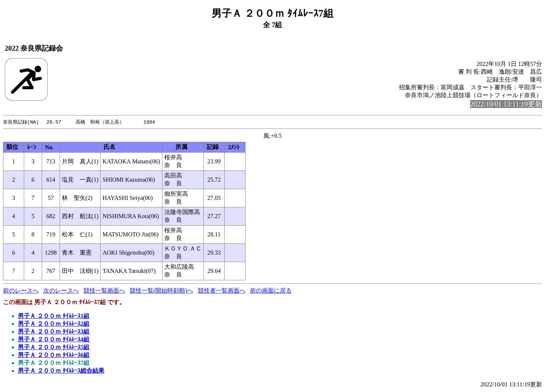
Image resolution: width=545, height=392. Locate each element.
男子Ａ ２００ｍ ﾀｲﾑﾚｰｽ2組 (54, 324)
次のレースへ (61, 291)
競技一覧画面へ (104, 291)
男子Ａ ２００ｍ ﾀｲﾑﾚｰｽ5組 (54, 348)
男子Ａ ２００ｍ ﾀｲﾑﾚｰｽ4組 (54, 340)
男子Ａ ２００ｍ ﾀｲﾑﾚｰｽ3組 (54, 332)
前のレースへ (21, 291)
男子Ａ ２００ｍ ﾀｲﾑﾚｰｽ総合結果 (61, 371)
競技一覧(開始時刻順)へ (161, 291)
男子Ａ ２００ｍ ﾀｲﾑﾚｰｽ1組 (54, 316)
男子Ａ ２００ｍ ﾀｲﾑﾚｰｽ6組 (54, 355)
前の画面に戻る (271, 291)
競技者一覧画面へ (222, 291)
